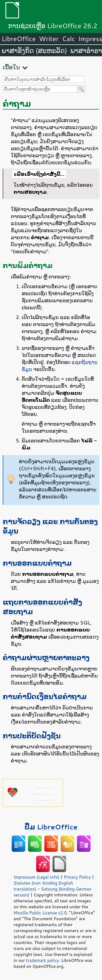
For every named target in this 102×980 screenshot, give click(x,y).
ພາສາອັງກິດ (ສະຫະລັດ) (34, 51)
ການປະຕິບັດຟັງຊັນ (32, 736)
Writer (49, 39)
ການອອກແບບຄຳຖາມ (37, 563)
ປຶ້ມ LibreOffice (51, 827)
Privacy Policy (77, 877)
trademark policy (42, 960)
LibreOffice (19, 39)
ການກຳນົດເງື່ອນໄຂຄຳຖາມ (45, 696)
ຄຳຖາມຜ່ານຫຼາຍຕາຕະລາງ (46, 657)
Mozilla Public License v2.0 (40, 913)
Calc (69, 39)
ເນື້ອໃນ (11, 67)
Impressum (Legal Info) (37, 877)
